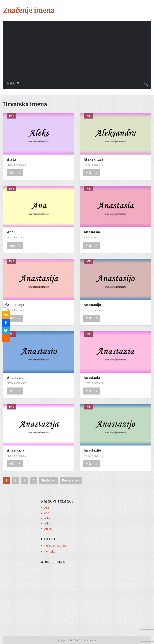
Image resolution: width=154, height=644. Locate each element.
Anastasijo (92, 305)
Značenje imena (29, 11)
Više (15, 173)
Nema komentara (17, 165)
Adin (47, 518)
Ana (10, 232)
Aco (47, 513)
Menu (11, 83)
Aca (47, 508)
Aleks (12, 159)
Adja (47, 523)
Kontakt (50, 551)
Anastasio (15, 378)
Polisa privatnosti (56, 546)
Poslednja (71, 480)
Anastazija (16, 450)
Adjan (48, 529)
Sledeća (48, 480)
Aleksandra (93, 159)
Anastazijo (92, 450)
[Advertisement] (77, 50)
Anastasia (92, 232)
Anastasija (16, 305)
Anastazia (92, 378)
